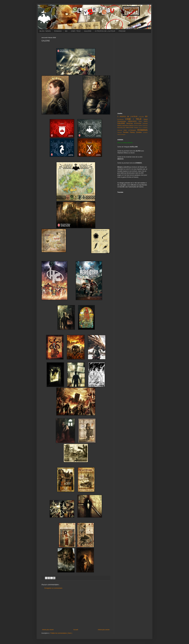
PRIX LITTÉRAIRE (130, 130)
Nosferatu (145, 126)
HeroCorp (130, 123)
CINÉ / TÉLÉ (76, 31)
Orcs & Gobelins (143, 128)
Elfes (140, 121)
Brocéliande (120, 119)
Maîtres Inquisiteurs (123, 125)
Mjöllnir (140, 126)
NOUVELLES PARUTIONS (125, 128)
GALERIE (88, 31)
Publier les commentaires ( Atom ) (61, 633)
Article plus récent (48, 630)
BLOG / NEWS (45, 31)
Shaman (120, 132)
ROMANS (58, 31)
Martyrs (132, 125)
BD (66, 31)
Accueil (76, 630)
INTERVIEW (138, 123)
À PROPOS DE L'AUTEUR (105, 31)
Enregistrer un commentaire (53, 588)
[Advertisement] (76, 609)
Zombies (139, 132)
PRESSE (122, 31)
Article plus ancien (104, 630)
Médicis (136, 126)
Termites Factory (129, 132)
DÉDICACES (132, 121)
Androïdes (141, 117)
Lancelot (145, 123)
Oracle (136, 128)
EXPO (146, 121)
